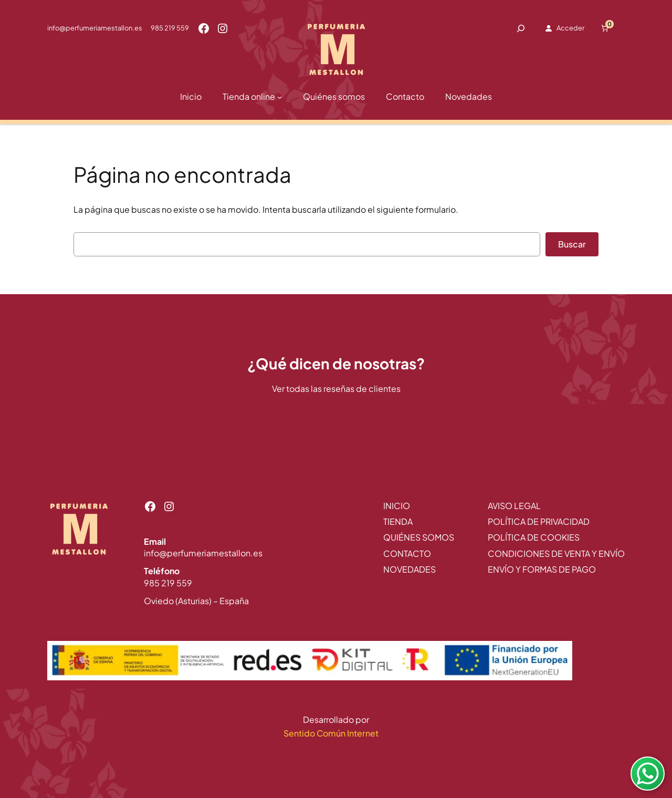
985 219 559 (170, 28)
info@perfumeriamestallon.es (95, 28)
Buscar (572, 244)
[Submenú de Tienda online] (280, 97)
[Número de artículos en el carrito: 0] (605, 28)
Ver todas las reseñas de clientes (336, 388)
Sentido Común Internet (332, 733)
